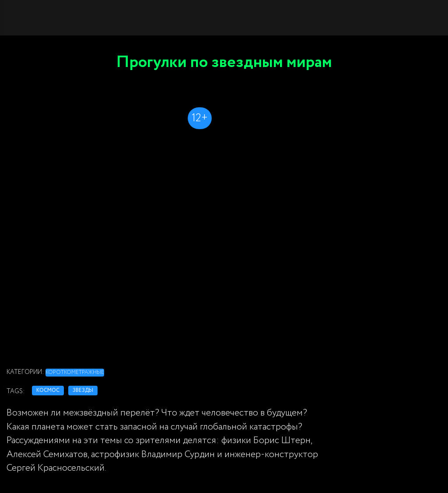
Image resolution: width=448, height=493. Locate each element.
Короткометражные (75, 372)
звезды (83, 390)
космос (48, 390)
